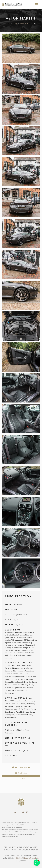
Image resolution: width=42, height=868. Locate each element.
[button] (37, 863)
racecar (23, 861)
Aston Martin (25, 23)
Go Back (21, 779)
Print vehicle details (21, 767)
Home (8, 23)
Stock (15, 23)
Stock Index (21, 773)
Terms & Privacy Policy (32, 858)
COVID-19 (19, 858)
